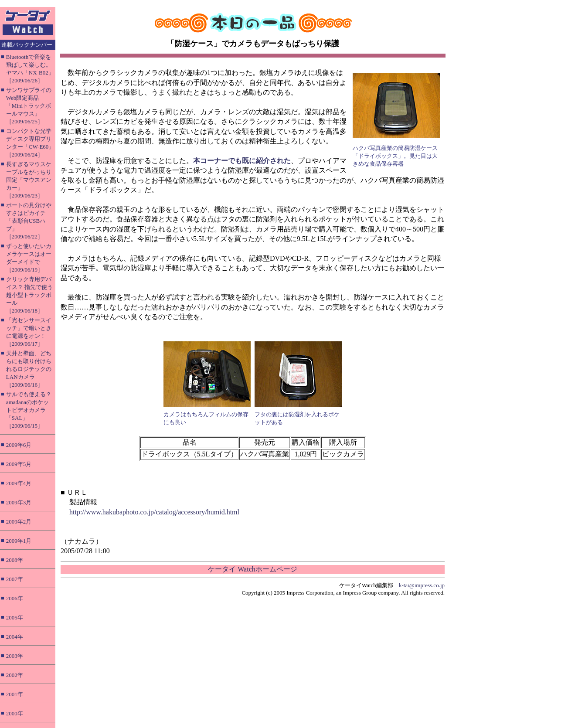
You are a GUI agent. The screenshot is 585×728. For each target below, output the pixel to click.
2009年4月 (19, 483)
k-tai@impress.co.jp (422, 585)
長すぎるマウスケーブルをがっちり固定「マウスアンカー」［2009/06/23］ (29, 180)
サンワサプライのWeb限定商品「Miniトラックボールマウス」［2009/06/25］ (29, 106)
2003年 (15, 656)
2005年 (15, 617)
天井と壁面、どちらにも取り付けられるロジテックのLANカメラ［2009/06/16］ (29, 369)
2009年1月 (19, 541)
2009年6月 (19, 445)
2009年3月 (19, 502)
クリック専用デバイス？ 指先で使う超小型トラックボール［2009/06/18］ (29, 295)
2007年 (15, 579)
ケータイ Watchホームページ (252, 569)
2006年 (15, 598)
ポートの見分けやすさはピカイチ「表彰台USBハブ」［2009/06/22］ (29, 221)
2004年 (15, 637)
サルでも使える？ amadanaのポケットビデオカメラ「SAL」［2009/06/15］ (29, 410)
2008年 (15, 560)
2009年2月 (19, 522)
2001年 (15, 694)
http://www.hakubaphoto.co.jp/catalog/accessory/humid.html (154, 512)
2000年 (15, 713)
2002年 (15, 675)
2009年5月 (19, 464)
